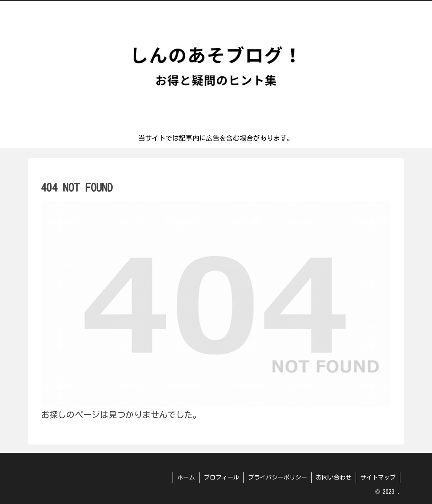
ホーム (186, 477)
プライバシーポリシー (278, 477)
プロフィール (221, 477)
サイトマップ (378, 477)
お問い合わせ (334, 477)
